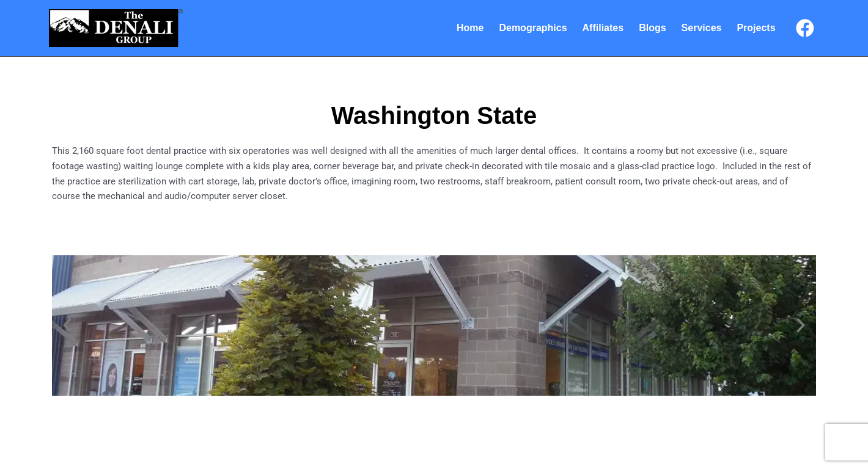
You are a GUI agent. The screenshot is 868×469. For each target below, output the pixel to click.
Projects (756, 28)
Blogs (652, 28)
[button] (67, 325)
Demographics (533, 28)
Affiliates (603, 28)
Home (470, 28)
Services (702, 28)
